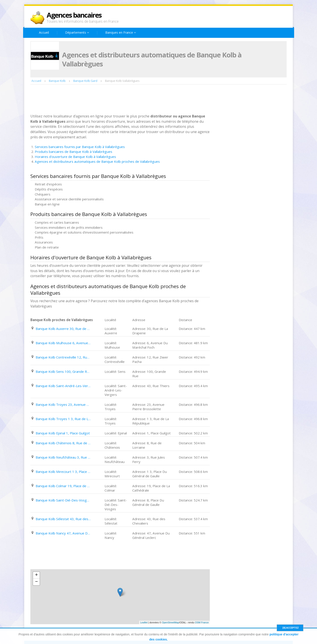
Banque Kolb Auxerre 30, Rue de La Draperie (63, 329)
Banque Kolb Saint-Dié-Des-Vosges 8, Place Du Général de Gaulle (63, 500)
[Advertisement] (111, 100)
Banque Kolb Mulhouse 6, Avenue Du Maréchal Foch (63, 343)
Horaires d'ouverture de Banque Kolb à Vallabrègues (75, 157)
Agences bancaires (74, 15)
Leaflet (144, 622)
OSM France (202, 622)
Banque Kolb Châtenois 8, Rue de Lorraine (63, 443)
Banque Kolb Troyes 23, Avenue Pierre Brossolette (63, 404)
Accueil (44, 32)
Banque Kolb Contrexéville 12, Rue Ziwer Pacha (63, 357)
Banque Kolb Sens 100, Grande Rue (63, 371)
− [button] (36, 582)
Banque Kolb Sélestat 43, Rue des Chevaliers (63, 519)
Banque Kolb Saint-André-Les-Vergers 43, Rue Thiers (63, 386)
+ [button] (36, 575)
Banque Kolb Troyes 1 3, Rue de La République (63, 419)
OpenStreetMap (170, 622)
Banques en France (121, 32)
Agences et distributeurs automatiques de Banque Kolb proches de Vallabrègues (97, 161)
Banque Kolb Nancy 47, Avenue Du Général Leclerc (63, 533)
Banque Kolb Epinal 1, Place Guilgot (63, 433)
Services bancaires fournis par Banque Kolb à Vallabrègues (80, 147)
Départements (77, 32)
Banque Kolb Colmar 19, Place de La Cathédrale (63, 486)
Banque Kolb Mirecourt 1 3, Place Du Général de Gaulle (63, 472)
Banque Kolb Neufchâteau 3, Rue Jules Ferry (63, 457)
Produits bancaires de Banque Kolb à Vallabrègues (74, 152)
